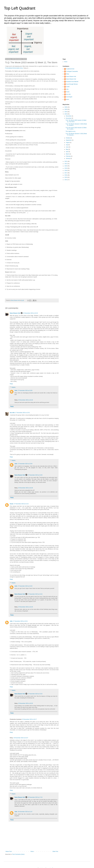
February (68, 156)
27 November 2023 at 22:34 (35, 594)
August (68, 143)
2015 (66, 177)
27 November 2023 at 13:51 (22, 413)
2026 (66, 107)
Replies (14, 387)
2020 (66, 166)
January (68, 158)
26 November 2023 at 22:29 (30, 313)
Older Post (55, 851)
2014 (66, 180)
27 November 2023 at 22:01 (20, 621)
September (69, 140)
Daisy (68, 74)
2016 (66, 175)
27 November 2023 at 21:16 (21, 504)
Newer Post (9, 851)
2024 (66, 112)
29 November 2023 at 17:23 (35, 797)
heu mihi (12, 413)
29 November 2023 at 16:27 (21, 738)
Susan (12, 504)
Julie (16, 391)
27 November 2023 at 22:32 (35, 694)
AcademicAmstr (70, 69)
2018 (66, 171)
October (68, 138)
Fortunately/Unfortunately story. (14, 68)
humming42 (69, 97)
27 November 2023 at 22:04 (25, 464)
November (69, 118)
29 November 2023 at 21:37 (25, 812)
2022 (66, 161)
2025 (66, 109)
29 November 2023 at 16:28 (26, 400)
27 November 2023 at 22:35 (35, 475)
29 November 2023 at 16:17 (29, 719)
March (68, 154)
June (67, 147)
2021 (66, 164)
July (67, 145)
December (69, 116)
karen (68, 99)
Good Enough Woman (72, 84)
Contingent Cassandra (72, 71)
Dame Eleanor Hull (15, 313)
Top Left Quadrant (20, 8)
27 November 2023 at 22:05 (25, 391)
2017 (66, 173)
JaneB (68, 87)
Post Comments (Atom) (18, 854)
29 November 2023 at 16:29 (26, 607)
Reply (11, 384)
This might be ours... (71, 131)
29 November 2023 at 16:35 (26, 703)
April (67, 152)
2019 (66, 168)
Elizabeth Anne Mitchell (72, 82)
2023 (66, 114)
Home (32, 851)
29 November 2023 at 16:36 (26, 488)
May (67, 149)
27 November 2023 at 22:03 (25, 586)
